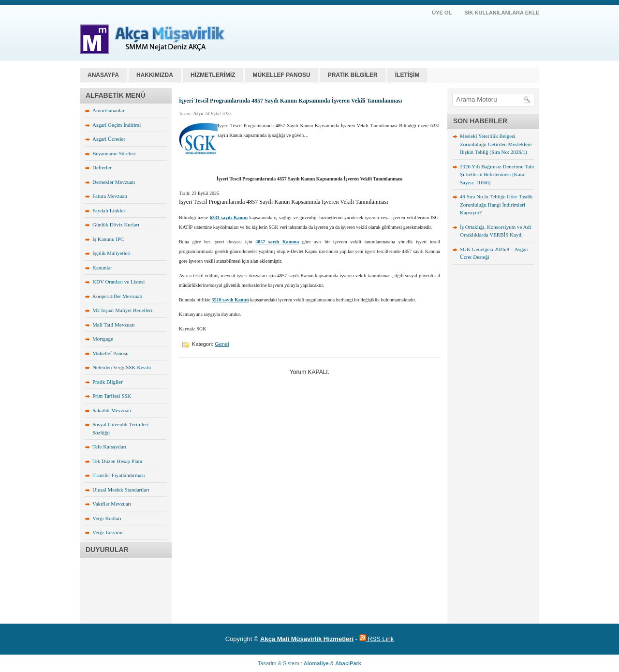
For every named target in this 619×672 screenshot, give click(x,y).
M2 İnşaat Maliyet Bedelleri (122, 310)
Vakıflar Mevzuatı (112, 504)
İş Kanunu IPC (108, 239)
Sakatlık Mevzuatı (112, 410)
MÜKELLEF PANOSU (282, 75)
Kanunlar (102, 268)
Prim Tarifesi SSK (112, 396)
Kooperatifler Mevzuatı (118, 296)
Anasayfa (103, 75)
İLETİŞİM (407, 75)
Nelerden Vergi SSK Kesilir (122, 367)
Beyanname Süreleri (114, 153)
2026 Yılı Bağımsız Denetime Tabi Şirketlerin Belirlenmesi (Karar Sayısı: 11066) (497, 174)
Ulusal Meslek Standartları (121, 490)
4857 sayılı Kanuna (277, 242)
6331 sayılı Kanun (229, 217)
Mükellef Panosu (111, 353)
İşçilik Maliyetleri (111, 253)
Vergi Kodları (107, 518)
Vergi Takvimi (108, 532)
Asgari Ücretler (109, 139)
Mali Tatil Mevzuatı (114, 325)
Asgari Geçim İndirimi (117, 125)
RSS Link (377, 639)
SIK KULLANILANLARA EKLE (502, 13)
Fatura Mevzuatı (110, 196)
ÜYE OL (442, 13)
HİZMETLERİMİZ (213, 75)
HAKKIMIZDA (155, 75)
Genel (222, 344)
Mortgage (103, 339)
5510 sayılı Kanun (230, 300)
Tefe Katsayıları (109, 447)
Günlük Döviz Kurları (116, 224)
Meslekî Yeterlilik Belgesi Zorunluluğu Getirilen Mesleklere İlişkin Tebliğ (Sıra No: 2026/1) (496, 144)
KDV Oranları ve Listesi (118, 282)
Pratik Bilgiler (108, 382)
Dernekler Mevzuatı (114, 182)
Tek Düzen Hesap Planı (117, 461)
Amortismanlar (109, 110)
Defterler (102, 167)
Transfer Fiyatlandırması (119, 475)
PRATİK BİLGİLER (353, 75)
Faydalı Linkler (109, 210)
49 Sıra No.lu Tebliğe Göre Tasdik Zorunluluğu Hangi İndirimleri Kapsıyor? (496, 204)
